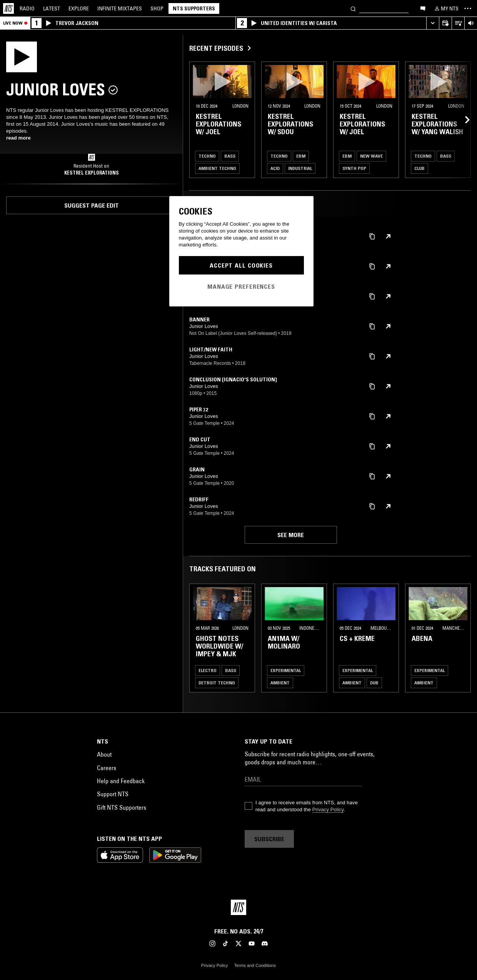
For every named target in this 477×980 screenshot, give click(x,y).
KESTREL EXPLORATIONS (92, 173)
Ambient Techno (217, 168)
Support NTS (113, 794)
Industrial (300, 168)
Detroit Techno (217, 683)
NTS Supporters (194, 8)
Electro (208, 670)
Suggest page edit (92, 205)
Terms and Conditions (255, 965)
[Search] (353, 8)
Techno (207, 156)
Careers (107, 768)
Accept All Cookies (241, 265)
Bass (230, 156)
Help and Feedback (121, 781)
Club (419, 168)
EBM (301, 156)
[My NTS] (446, 8)
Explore (79, 8)
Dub (374, 683)
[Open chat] (423, 8)
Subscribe (269, 839)
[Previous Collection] (462, 120)
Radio (27, 8)
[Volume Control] (471, 23)
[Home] (8, 8)
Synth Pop (354, 168)
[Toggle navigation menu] (468, 8)
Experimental (286, 670)
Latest (52, 8)
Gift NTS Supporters (122, 807)
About (104, 754)
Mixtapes (120, 8)
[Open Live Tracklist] (458, 23)
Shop (157, 8)
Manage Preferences (241, 286)
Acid (275, 168)
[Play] (22, 56)
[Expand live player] (433, 23)
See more (291, 535)
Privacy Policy (328, 809)
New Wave (371, 156)
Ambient (280, 683)
